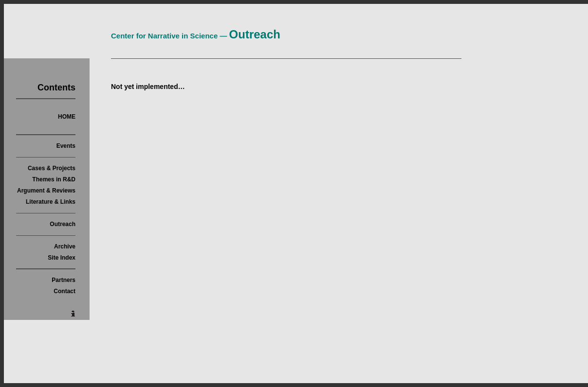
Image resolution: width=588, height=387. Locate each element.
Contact (64, 291)
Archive (65, 246)
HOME (67, 117)
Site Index (62, 258)
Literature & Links (51, 202)
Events (66, 146)
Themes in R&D (54, 179)
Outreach (63, 224)
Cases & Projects (52, 168)
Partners (64, 280)
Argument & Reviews (46, 191)
